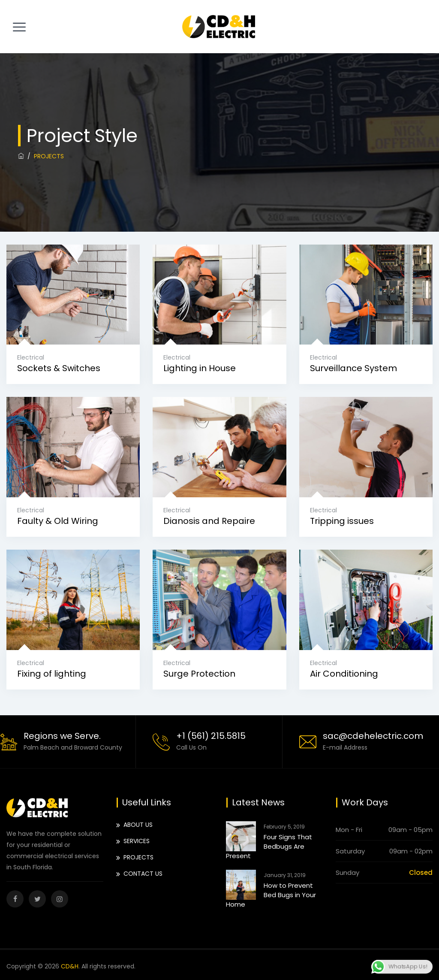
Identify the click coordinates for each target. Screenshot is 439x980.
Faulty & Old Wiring (58, 521)
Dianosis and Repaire (209, 521)
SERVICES (137, 841)
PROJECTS (138, 857)
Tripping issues (342, 521)
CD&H (70, 966)
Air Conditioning (344, 674)
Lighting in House (200, 368)
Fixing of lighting (52, 674)
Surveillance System (353, 368)
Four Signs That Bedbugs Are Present (269, 846)
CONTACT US (143, 874)
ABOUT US (138, 825)
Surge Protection (199, 674)
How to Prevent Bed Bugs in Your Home (271, 895)
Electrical (31, 357)
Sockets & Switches (59, 368)
